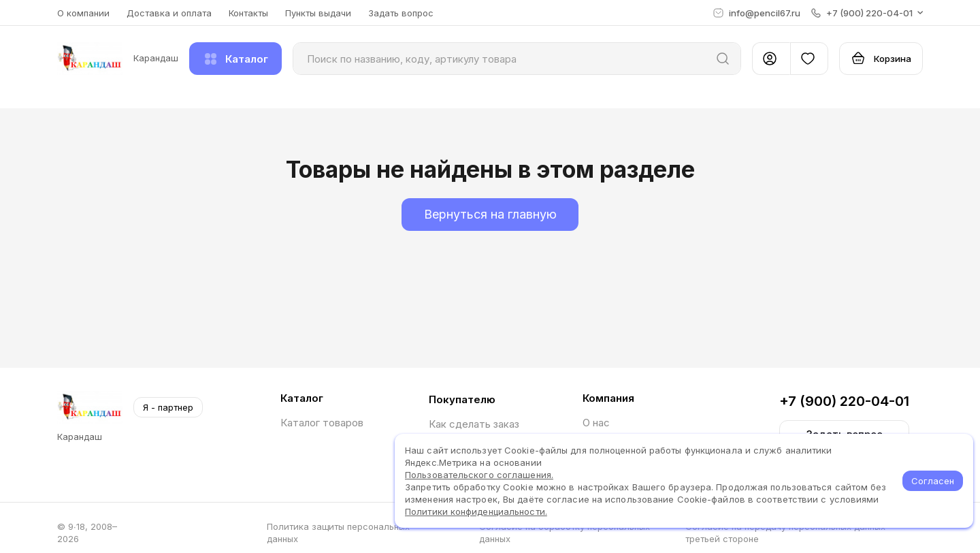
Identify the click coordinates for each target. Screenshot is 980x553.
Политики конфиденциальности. (476, 511)
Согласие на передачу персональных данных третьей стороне (785, 533)
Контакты (248, 13)
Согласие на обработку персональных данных (565, 533)
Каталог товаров (322, 423)
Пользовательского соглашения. (479, 475)
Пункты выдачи (318, 13)
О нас (596, 423)
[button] (867, 13)
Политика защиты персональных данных (338, 533)
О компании (83, 13)
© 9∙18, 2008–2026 (87, 533)
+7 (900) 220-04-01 (844, 401)
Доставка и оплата (169, 13)
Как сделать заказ (474, 424)
